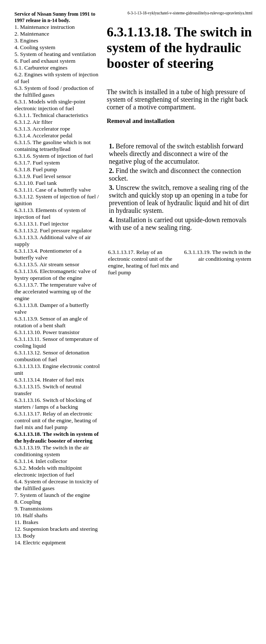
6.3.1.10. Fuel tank (36, 183)
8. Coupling (28, 502)
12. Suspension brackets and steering (56, 529)
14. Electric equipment (40, 542)
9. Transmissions (33, 509)
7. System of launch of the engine (52, 495)
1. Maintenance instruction (45, 27)
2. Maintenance (32, 34)
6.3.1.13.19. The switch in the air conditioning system (52, 451)
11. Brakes (26, 522)
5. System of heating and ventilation (55, 54)
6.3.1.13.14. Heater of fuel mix (49, 380)
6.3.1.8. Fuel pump (36, 169)
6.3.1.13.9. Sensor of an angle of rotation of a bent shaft (51, 322)
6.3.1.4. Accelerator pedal (43, 135)
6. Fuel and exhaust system (45, 61)
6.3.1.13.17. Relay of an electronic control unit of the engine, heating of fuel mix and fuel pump (56, 420)
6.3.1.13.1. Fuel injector (42, 224)
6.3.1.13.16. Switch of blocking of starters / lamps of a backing (53, 403)
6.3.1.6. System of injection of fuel (54, 156)
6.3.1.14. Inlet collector (41, 461)
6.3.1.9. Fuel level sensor (43, 176)
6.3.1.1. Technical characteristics (51, 115)
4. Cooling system (35, 47)
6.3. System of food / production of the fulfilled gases (54, 91)
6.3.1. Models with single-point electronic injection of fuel (50, 105)
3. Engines (26, 40)
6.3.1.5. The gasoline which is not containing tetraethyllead (53, 146)
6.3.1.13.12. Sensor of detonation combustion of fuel (52, 356)
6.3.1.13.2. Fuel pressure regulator (53, 230)
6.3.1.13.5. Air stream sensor (47, 264)
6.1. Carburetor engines (41, 68)
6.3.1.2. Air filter (33, 122)
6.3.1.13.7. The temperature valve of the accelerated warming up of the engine (55, 291)
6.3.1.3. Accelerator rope (42, 129)
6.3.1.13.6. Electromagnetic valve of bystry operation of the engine (55, 275)
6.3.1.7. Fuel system (37, 163)
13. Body (25, 536)
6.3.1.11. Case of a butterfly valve (53, 190)
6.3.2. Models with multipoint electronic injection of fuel (48, 471)
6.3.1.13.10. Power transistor (47, 332)
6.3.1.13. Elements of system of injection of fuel (50, 213)
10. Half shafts (31, 515)
